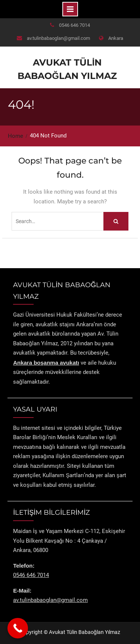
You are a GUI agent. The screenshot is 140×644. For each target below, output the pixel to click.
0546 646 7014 (74, 25)
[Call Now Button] (18, 628)
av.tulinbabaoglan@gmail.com (58, 38)
